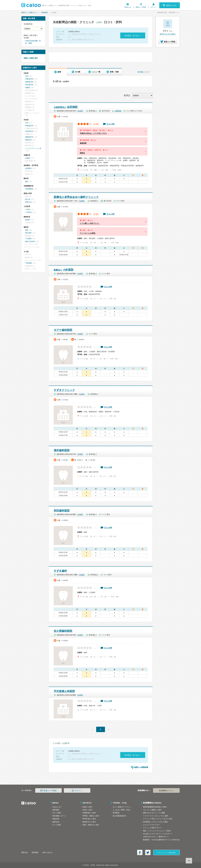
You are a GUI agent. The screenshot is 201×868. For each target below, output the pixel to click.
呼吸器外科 (29, 126)
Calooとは (128, 7)
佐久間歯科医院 (63, 631)
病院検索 (44, 12)
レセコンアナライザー (152, 825)
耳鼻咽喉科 (29, 189)
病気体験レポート (59, 816)
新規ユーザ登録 (141, 7)
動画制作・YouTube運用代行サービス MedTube (161, 840)
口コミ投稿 (57, 825)
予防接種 (28, 263)
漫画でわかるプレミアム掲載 (154, 813)
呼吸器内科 (29, 79)
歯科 (27, 230)
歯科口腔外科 (30, 241)
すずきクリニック (64, 390)
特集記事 (56, 819)
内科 (27, 76)
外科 (27, 123)
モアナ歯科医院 (63, 330)
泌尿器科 (28, 168)
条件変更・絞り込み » (133, 36)
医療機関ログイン (166, 791)
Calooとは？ (57, 807)
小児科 (28, 209)
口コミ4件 (111, 124)
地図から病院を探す (31, 58)
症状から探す (88, 810)
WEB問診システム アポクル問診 (155, 822)
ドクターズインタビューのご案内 (156, 816)
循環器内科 (29, 82)
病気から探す (88, 807)
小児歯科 (28, 239)
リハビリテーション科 (33, 148)
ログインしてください (168, 34)
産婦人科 (28, 202)
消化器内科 (29, 85)
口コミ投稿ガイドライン (122, 807)
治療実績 (118, 111)
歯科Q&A (56, 822)
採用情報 (35, 852)
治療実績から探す (89, 813)
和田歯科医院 (62, 511)
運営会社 (25, 852)
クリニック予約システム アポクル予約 (158, 819)
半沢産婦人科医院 (64, 691)
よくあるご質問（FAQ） (122, 810)
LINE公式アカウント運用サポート (156, 837)
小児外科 (28, 212)
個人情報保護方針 (120, 816)
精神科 (28, 220)
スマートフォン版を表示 (166, 853)
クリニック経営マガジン (152, 828)
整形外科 (28, 140)
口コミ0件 (108, 287)
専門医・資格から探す (91, 816)
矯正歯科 (28, 233)
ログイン (153, 7)
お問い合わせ (47, 852)
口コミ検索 (57, 813)
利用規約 (116, 813)
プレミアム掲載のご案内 (152, 810)
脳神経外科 (29, 137)
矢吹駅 (80, 111)
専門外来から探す (89, 819)
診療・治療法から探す (91, 825)
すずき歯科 (60, 571)
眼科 (27, 181)
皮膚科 (28, 158)
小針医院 (64, 270)
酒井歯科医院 (62, 450)
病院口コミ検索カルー (29, 12)
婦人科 (28, 199)
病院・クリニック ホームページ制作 (157, 831)
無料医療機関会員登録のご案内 (155, 807)
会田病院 (66, 107)
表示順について (144, 72)
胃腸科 (28, 88)
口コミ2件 (111, 214)
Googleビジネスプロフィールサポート (158, 834)
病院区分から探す (89, 822)
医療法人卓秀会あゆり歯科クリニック (76, 197)
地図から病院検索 (141, 767)
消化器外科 (29, 131)
